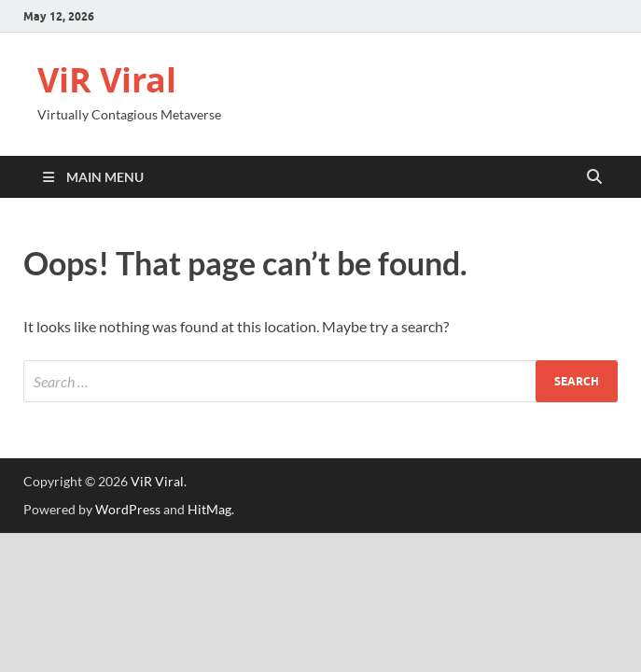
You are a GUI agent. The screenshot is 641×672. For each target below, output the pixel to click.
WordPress (128, 509)
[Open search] (594, 177)
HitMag (209, 509)
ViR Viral (107, 80)
